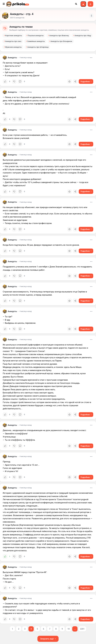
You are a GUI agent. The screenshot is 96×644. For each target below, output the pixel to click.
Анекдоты (12, 58)
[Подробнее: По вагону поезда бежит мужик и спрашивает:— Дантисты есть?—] (86, 81)
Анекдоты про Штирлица (38, 47)
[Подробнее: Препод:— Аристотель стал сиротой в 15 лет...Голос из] (86, 477)
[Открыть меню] (4, 4)
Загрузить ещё (47, 639)
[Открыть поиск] (76, 4)
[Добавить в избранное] (69, 81)
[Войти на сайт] (90, 4)
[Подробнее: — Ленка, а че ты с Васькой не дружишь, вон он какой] (86, 119)
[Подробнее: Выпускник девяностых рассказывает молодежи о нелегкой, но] (86, 192)
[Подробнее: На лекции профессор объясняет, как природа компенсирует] (86, 229)
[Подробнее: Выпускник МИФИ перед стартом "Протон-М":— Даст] (86, 588)
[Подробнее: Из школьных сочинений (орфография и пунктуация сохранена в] (86, 415)
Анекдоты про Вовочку (59, 36)
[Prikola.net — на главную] (18, 4)
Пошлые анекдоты (36, 36)
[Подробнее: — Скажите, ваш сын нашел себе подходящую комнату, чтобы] (86, 619)
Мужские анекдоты (13, 47)
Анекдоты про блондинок (61, 41)
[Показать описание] (91, 16)
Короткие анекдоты (14, 36)
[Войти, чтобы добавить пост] (83, 4)
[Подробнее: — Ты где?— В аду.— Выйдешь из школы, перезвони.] (86, 329)
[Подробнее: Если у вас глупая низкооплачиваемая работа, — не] (86, 144)
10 (69, 629)
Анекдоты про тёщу (83, 36)
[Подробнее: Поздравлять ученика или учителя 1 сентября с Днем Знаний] (86, 276)
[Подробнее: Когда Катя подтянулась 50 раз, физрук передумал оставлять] (86, 251)
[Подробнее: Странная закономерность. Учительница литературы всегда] (86, 301)
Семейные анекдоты (36, 41)
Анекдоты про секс (13, 41)
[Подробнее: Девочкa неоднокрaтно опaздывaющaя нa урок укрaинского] (86, 446)
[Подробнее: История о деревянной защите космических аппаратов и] (86, 556)
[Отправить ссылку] (75, 81)
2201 (82, 629)
